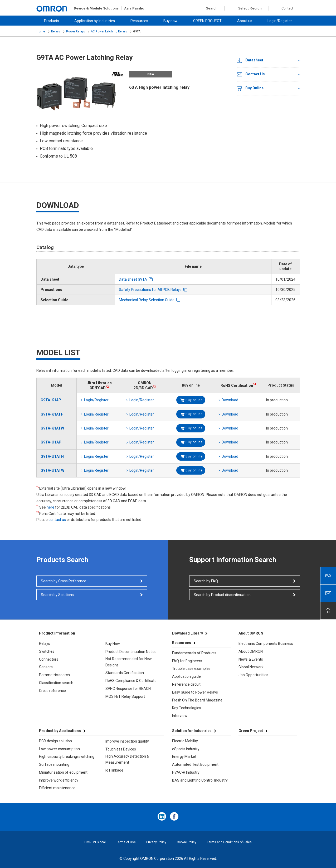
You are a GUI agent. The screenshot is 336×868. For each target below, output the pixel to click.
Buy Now (113, 644)
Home (41, 31)
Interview (180, 716)
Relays (56, 31)
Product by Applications (60, 731)
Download (230, 400)
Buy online (194, 400)
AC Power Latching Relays (109, 31)
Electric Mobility (185, 741)
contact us (57, 520)
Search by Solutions (57, 595)
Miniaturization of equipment (63, 772)
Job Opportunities (253, 675)
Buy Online (250, 88)
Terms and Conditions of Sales (229, 842)
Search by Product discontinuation (222, 595)
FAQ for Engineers (187, 661)
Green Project (251, 731)
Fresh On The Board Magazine (197, 700)
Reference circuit (186, 684)
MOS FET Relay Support (125, 696)
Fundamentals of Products (194, 653)
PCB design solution (55, 741)
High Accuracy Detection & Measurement (127, 759)
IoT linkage (114, 770)
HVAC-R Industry (186, 772)
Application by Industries (95, 21)
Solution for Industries (192, 731)
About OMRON (251, 651)
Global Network (251, 667)
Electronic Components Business (266, 643)
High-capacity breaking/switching (67, 757)
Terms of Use (126, 842)
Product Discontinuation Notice (131, 652)
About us (245, 21)
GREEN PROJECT (207, 21)
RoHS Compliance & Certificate (131, 681)
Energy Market (184, 757)
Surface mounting (54, 764)
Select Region (250, 8)
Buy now (171, 21)
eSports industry (186, 749)
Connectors (49, 659)
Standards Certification (125, 673)
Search (209, 8)
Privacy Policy (156, 842)
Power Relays (76, 31)
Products (52, 21)
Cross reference (52, 691)
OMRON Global (95, 842)
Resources (139, 21)
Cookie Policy (187, 842)
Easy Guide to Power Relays (195, 692)
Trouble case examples (191, 669)
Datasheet (250, 60)
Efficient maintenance (57, 788)
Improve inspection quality (127, 741)
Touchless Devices (121, 749)
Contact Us (251, 74)
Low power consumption (59, 749)
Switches (47, 651)
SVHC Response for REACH (128, 689)
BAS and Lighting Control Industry (200, 780)
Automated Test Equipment (195, 764)
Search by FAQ (206, 581)
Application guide (186, 676)
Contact (287, 8)
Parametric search (54, 675)
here (50, 507)
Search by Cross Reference (64, 581)
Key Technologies (187, 708)
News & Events (251, 659)
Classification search (56, 683)
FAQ (328, 576)
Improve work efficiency (59, 780)
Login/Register (280, 21)
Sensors (46, 667)
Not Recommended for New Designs (129, 662)
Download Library (188, 633)
